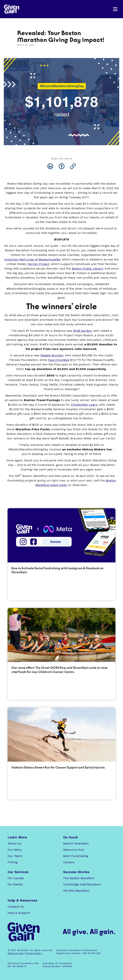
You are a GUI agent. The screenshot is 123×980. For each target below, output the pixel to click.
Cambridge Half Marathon (82, 884)
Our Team (15, 856)
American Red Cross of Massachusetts (32, 259)
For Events (15, 884)
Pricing (13, 862)
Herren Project (38, 264)
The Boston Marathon (79, 878)
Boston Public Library (87, 269)
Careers (69, 862)
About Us (14, 843)
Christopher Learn (84, 405)
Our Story (15, 850)
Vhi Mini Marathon (76, 891)
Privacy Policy (34, 953)
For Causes (16, 878)
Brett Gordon (82, 331)
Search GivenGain (76, 843)
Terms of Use (16, 953)
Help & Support (19, 913)
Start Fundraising (76, 856)
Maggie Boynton (52, 355)
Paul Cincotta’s (59, 360)
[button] (115, 9)
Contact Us (16, 907)
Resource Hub (73, 850)
